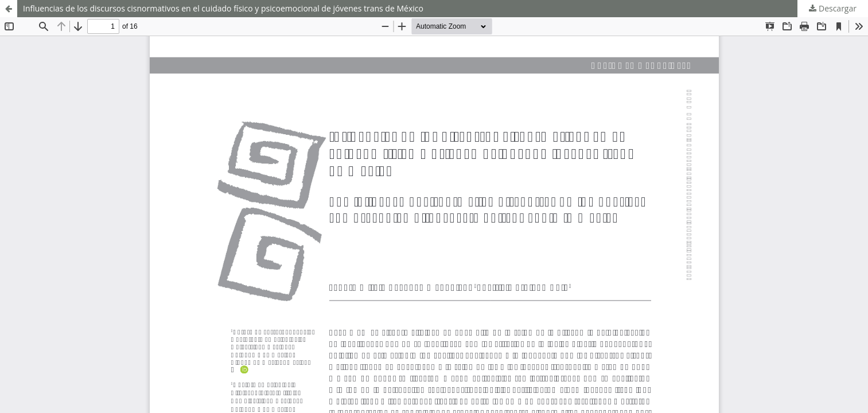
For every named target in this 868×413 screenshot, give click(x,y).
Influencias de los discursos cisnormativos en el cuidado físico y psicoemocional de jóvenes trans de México (223, 8)
